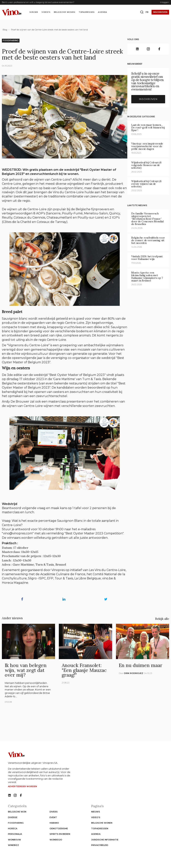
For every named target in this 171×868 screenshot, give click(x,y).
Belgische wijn (17, 812)
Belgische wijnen (65, 12)
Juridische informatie (105, 840)
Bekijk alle (162, 619)
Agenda (103, 12)
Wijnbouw (14, 840)
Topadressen (87, 12)
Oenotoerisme (59, 829)
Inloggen (165, 2)
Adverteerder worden (22, 786)
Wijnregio (56, 840)
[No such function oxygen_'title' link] (9, 795)
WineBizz (13, 845)
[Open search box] (142, 12)
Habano (54, 823)
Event (53, 817)
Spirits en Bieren (60, 834)
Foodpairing (11, 40)
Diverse (13, 817)
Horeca (13, 829)
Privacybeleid (100, 845)
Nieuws (34, 12)
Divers (54, 812)
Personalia (15, 834)
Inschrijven (160, 12)
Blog (5, 30)
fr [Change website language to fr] (147, 12)
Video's (46, 12)
